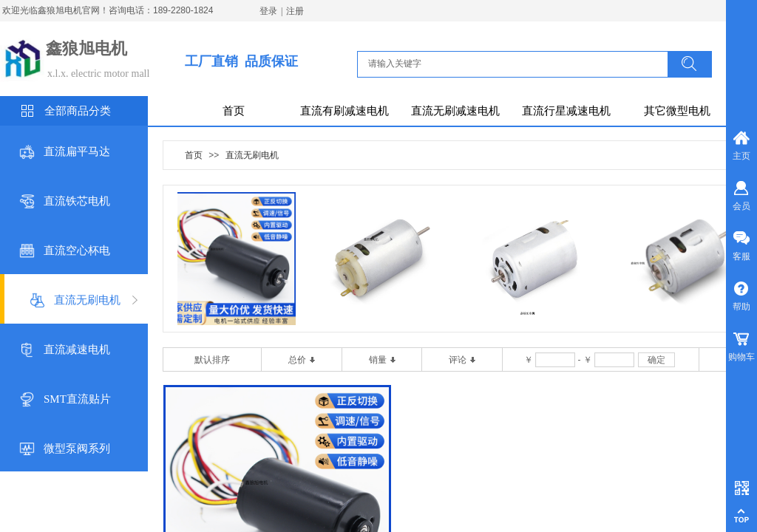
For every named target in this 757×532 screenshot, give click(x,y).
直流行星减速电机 (566, 111)
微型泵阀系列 (77, 449)
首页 (234, 111)
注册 (295, 11)
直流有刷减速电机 (344, 111)
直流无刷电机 (87, 300)
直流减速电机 (77, 349)
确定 (656, 360)
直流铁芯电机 (77, 201)
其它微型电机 (677, 111)
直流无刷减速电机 (455, 111)
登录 (268, 11)
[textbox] (517, 64)
